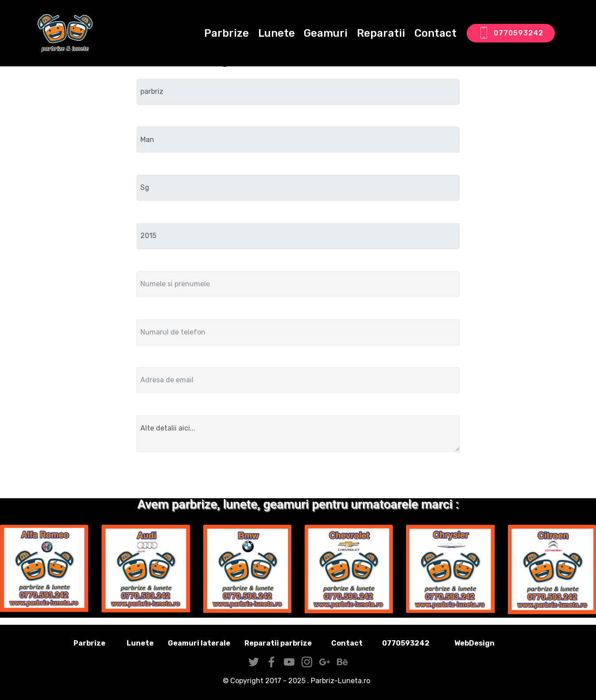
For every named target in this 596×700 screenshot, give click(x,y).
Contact (435, 33)
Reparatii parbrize (278, 643)
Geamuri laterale (199, 643)
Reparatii (381, 33)
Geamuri (326, 33)
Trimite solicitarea (298, 477)
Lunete (277, 33)
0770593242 (511, 33)
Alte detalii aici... (298, 434)
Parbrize (226, 33)
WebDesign (488, 643)
